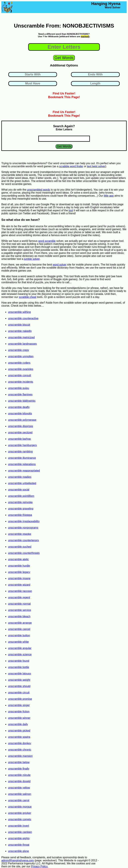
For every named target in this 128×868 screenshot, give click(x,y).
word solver (60, 265)
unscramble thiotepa (20, 515)
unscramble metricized (21, 337)
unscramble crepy (18, 350)
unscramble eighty (19, 838)
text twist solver (96, 166)
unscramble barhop (19, 439)
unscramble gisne (18, 851)
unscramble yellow (19, 788)
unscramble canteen (20, 832)
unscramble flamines (20, 394)
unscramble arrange (20, 623)
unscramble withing (19, 312)
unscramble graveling (21, 509)
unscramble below (19, 762)
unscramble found (19, 661)
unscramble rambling (20, 452)
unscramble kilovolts (20, 413)
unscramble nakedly (20, 331)
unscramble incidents (20, 382)
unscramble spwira (19, 737)
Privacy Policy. (40, 866)
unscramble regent (19, 597)
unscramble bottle (18, 667)
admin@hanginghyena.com (18, 860)
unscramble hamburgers (22, 445)
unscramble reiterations (22, 464)
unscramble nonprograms (23, 528)
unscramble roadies (20, 477)
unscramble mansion (20, 756)
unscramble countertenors (23, 540)
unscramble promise (20, 699)
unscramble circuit (19, 693)
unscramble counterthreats (24, 553)
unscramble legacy (19, 572)
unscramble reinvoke (20, 502)
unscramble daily (18, 724)
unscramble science (20, 654)
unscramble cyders (19, 363)
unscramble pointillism (21, 496)
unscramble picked (19, 731)
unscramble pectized (20, 432)
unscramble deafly (19, 407)
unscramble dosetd (19, 781)
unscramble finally (19, 769)
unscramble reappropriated (24, 471)
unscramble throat (19, 845)
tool (71, 210)
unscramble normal (19, 604)
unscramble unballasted (22, 483)
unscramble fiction (19, 712)
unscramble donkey (20, 743)
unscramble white (18, 642)
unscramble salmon (20, 794)
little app (109, 196)
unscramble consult (19, 375)
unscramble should (19, 686)
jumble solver (32, 259)
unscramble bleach (19, 616)
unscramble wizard (19, 585)
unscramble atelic (18, 559)
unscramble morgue (20, 807)
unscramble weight (19, 680)
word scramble (47, 241)
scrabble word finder (71, 166)
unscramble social (19, 490)
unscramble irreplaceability (24, 521)
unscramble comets (20, 819)
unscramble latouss (19, 673)
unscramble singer (19, 705)
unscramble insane (19, 578)
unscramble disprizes (20, 426)
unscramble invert (18, 826)
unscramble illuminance (22, 458)
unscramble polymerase (22, 420)
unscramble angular (20, 648)
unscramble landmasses (22, 344)
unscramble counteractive (23, 318)
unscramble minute (19, 775)
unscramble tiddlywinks (22, 401)
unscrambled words (39, 190)
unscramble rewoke (20, 534)
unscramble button (19, 635)
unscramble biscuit (19, 325)
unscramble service (19, 610)
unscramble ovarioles (21, 369)
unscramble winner (19, 718)
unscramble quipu (18, 388)
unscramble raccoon (20, 591)
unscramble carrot (19, 800)
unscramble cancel (19, 629)
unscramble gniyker (20, 813)
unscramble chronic (20, 750)
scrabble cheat (27, 297)
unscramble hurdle (19, 566)
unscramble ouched (20, 547)
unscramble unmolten (21, 356)
